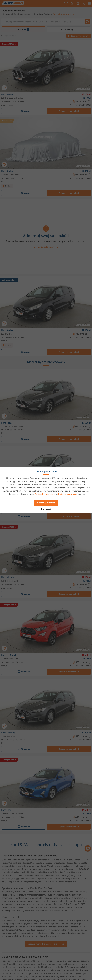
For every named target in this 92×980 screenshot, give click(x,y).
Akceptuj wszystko (46, 503)
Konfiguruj (46, 509)
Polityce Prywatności (44, 494)
